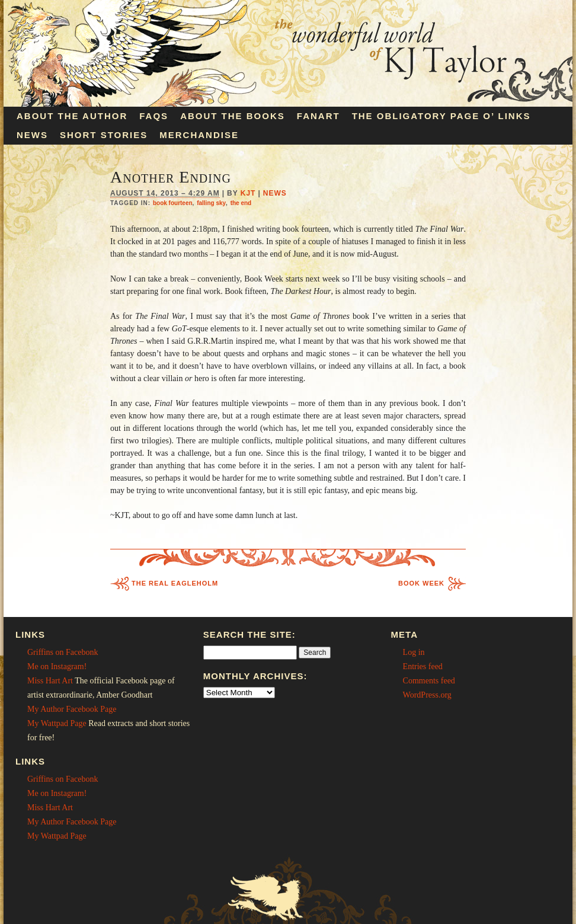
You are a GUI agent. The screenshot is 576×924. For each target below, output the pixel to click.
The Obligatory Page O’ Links (441, 116)
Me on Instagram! (57, 666)
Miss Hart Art (50, 681)
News (32, 135)
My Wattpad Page (57, 723)
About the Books (233, 116)
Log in (414, 652)
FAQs (154, 116)
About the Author (72, 116)
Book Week (421, 583)
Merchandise (199, 135)
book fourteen (173, 203)
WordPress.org (427, 695)
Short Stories (104, 135)
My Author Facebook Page (72, 709)
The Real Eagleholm (175, 583)
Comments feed (429, 681)
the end (241, 203)
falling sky (211, 203)
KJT (248, 193)
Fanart (319, 116)
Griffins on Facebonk (63, 652)
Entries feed (423, 666)
